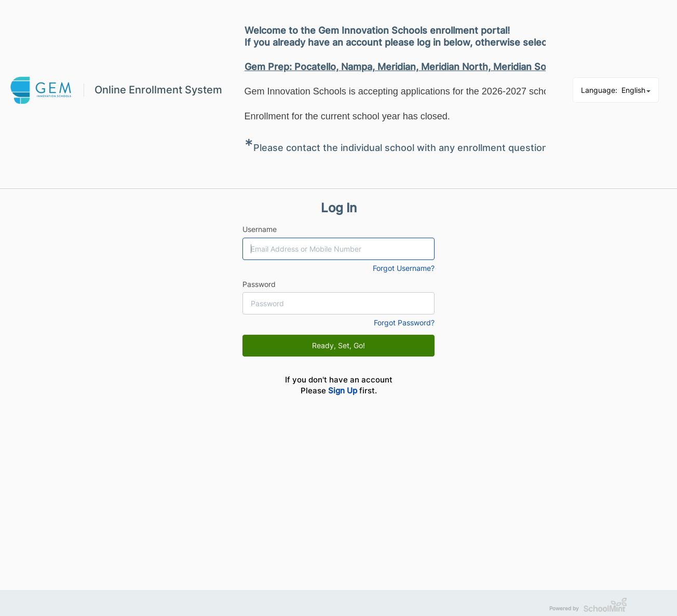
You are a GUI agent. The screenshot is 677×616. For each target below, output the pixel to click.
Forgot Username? (404, 268)
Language (616, 90)
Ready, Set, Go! (338, 345)
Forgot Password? (404, 323)
